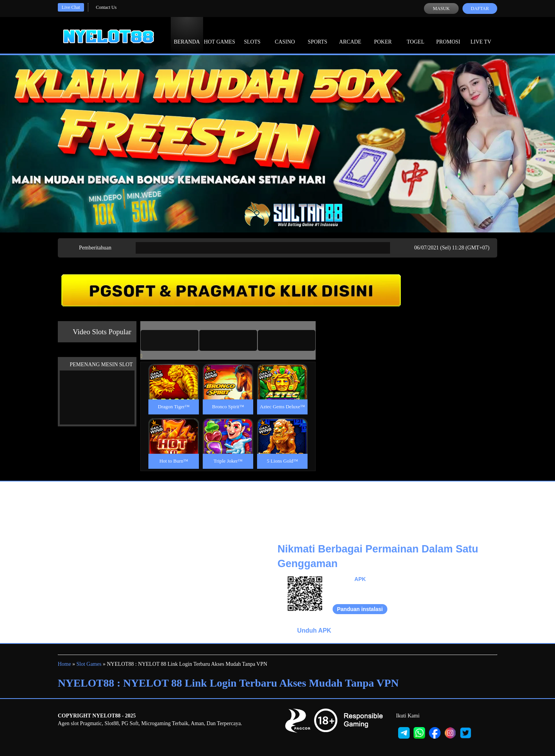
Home (64, 664)
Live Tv (481, 35)
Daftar (480, 8)
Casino (285, 35)
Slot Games (89, 664)
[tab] (170, 340)
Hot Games (219, 35)
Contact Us (106, 7)
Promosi (448, 35)
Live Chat (71, 7)
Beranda (187, 35)
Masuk (441, 8)
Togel (415, 35)
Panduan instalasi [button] (360, 609)
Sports (318, 35)
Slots (252, 35)
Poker (383, 35)
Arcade (350, 35)
